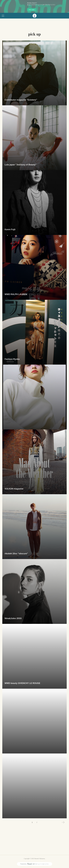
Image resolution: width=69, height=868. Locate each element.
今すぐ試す (32, 10)
